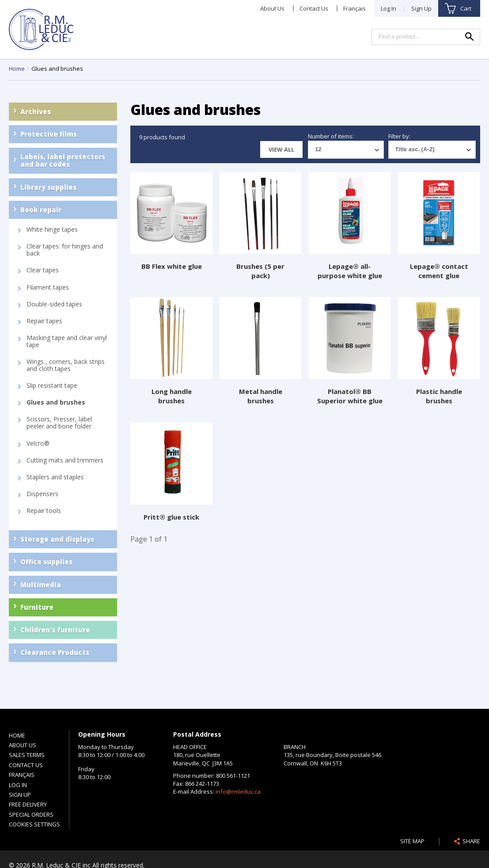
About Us (272, 8)
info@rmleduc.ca (238, 792)
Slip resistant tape (52, 386)
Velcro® (38, 444)
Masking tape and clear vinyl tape (67, 341)
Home (17, 69)
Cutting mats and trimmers (65, 460)
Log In (389, 8)
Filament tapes (48, 287)
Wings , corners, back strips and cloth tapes (66, 365)
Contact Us (314, 8)
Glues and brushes (56, 402)
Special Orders (31, 814)
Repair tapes (44, 321)
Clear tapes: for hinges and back (65, 250)
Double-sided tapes (54, 304)
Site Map (412, 841)
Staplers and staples (55, 477)
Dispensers (42, 494)
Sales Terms (27, 755)
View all (281, 149)
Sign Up (421, 8)
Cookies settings (34, 824)
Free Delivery (28, 804)
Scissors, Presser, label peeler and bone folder (59, 423)
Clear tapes (43, 270)
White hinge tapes (52, 229)
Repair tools (44, 511)
